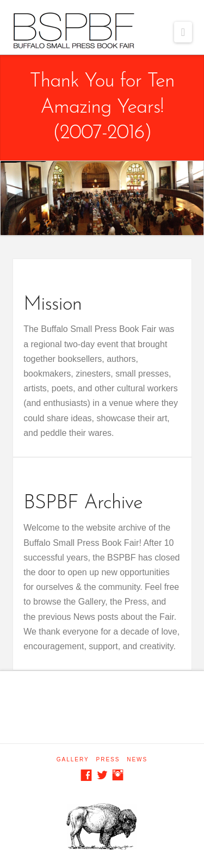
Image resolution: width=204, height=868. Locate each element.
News (137, 759)
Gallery (73, 759)
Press (108, 759)
